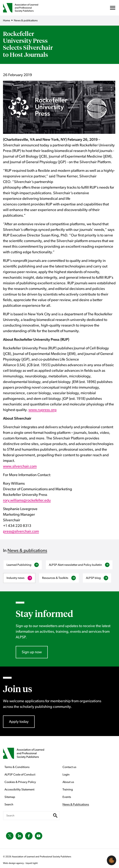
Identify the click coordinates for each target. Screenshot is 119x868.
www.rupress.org (42, 410)
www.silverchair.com (20, 466)
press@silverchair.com (21, 531)
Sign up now (32, 652)
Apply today (19, 722)
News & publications (27, 551)
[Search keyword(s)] (31, 816)
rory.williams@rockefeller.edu (27, 500)
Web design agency (14, 863)
